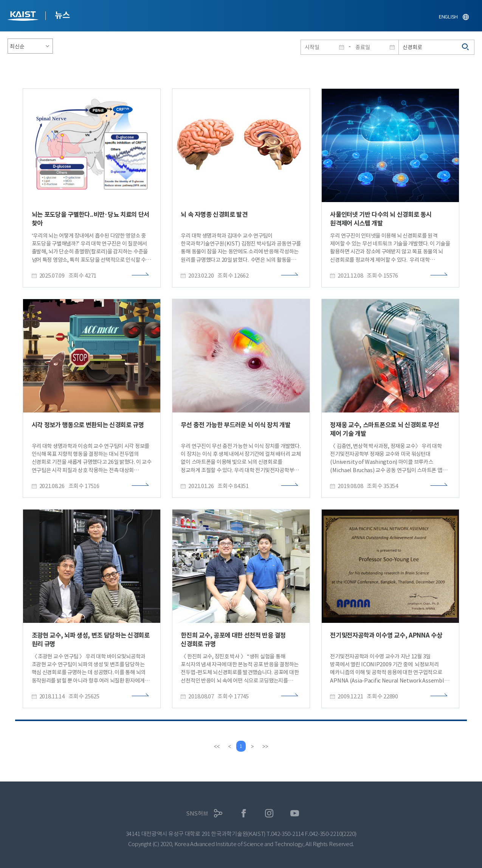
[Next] (253, 746)
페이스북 (244, 813)
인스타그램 (269, 813)
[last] (266, 746)
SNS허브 (197, 813)
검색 (466, 47)
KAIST (24, 17)
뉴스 (62, 15)
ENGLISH (448, 17)
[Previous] (229, 746)
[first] (216, 746)
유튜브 (295, 813)
